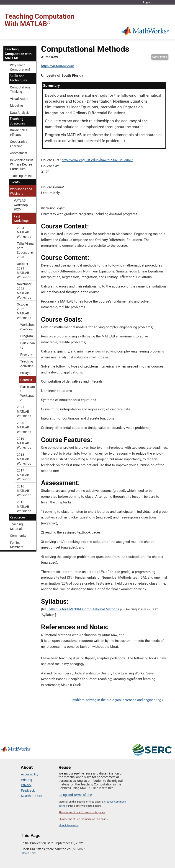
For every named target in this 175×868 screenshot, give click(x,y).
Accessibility (30, 774)
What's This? (29, 853)
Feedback (28, 790)
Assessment (19, 153)
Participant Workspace (28, 393)
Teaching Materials (17, 526)
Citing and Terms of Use (75, 795)
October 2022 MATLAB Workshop (24, 311)
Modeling (17, 106)
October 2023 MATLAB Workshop (24, 271)
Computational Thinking (21, 90)
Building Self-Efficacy (19, 132)
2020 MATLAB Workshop (24, 427)
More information (68, 825)
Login (147, 2)
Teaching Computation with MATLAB (18, 54)
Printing (27, 780)
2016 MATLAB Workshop (24, 491)
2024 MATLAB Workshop (24, 232)
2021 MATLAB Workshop (24, 411)
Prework (26, 355)
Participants (28, 345)
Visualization (19, 99)
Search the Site (31, 796)
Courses (26, 380)
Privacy (26, 785)
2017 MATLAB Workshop (24, 475)
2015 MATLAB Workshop (24, 507)
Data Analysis (20, 113)
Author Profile (160, 57)
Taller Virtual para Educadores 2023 (26, 250)
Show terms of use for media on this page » (83, 819)
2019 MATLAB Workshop (24, 443)
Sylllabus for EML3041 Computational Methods (83, 609)
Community (18, 536)
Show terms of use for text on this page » (82, 812)
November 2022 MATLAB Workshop (24, 291)
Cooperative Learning (19, 144)
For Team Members (17, 545)
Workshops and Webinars (21, 191)
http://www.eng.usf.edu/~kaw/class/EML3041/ (97, 160)
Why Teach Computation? (20, 67)
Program (27, 336)
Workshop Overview (27, 327)
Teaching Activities (27, 364)
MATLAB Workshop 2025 (21, 205)
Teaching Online (21, 176)
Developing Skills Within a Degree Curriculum (22, 165)
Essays (25, 373)
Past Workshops (21, 219)
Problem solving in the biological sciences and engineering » (118, 700)
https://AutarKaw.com (58, 66)
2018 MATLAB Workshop (24, 459)
